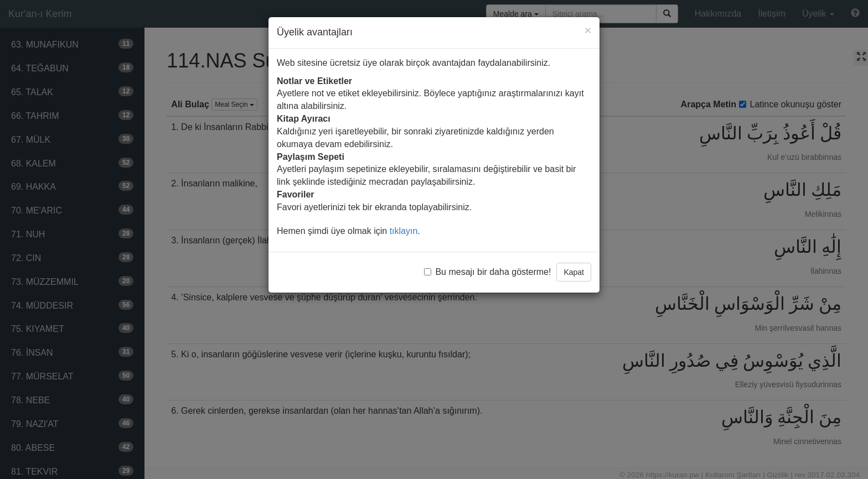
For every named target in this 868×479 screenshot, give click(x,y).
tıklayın (404, 231)
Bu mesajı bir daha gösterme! (487, 272)
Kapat (574, 272)
